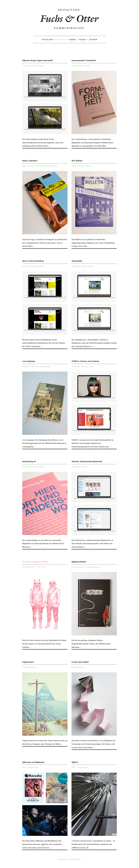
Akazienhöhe (77, 261)
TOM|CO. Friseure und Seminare (85, 361)
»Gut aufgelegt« (29, 361)
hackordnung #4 (29, 461)
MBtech (75, 762)
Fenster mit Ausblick (80, 662)
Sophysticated (28, 662)
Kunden (72, 39)
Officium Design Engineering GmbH (37, 60)
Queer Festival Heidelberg (33, 261)
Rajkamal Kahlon (79, 562)
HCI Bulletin (77, 161)
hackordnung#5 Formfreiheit (84, 60)
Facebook (93, 39)
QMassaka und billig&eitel (33, 762)
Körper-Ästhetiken (30, 161)
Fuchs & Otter (48, 39)
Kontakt (82, 39)
